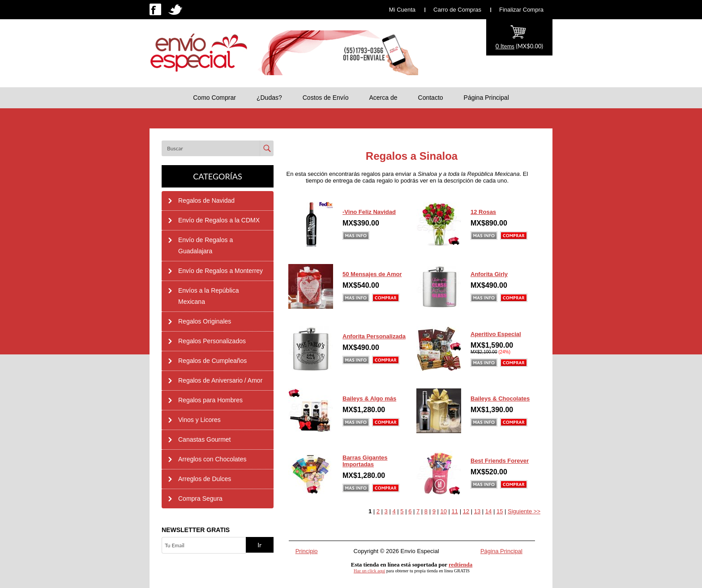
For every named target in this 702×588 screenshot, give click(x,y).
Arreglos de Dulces (205, 479)
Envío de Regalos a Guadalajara (205, 245)
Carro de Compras (457, 10)
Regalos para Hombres (210, 400)
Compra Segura (200, 499)
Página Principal (486, 98)
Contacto (431, 98)
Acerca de (383, 98)
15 (500, 511)
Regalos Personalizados (212, 341)
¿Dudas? (269, 98)
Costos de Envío (326, 98)
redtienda (460, 565)
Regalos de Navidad (206, 200)
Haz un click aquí (369, 571)
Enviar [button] (267, 148)
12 (466, 511)
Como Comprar (214, 98)
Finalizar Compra (521, 10)
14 (488, 511)
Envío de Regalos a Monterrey (220, 271)
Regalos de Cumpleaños (212, 361)
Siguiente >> (524, 511)
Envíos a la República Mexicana (208, 296)
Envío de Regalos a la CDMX (219, 220)
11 (455, 511)
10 (444, 511)
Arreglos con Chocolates (212, 459)
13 (477, 511)
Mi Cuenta (402, 10)
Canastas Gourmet (205, 439)
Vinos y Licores (199, 420)
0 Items (505, 46)
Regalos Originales (205, 321)
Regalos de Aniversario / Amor (220, 380)
